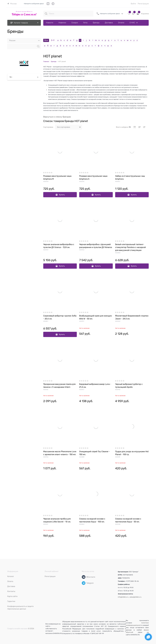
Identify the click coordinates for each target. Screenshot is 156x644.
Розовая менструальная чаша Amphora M (57, 178)
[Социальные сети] (148, 637)
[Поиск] (46, 14)
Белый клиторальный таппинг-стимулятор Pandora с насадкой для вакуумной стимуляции (130, 247)
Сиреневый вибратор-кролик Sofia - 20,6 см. (60, 317)
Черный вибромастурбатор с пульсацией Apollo (129, 386)
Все (46, 40)
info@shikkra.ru (123, 597)
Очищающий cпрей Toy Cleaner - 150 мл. (95, 453)
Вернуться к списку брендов (57, 117)
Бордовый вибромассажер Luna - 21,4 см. (95, 386)
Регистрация (143, 4)
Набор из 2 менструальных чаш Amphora (130, 178)
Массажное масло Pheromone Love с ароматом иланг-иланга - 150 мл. (60, 453)
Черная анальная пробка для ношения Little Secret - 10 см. (57, 520)
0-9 (53, 40)
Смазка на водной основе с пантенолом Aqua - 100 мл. (92, 520)
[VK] (48, 5)
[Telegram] (84, 583)
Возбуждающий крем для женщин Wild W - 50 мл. (96, 317)
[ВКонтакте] (84, 577)
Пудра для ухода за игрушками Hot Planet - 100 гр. (132, 453)
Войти (133, 4)
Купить (62, 195)
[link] (12, 4)
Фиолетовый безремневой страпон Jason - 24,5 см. (132, 317)
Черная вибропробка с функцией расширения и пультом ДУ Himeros (96, 246)
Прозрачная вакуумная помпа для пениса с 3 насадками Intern (59, 386)
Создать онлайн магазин (18, 629)
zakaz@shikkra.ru (135, 597)
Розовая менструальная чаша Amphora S (93, 178)
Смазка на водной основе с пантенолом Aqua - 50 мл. (128, 520)
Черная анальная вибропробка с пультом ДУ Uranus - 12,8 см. (59, 246)
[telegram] (53, 5)
